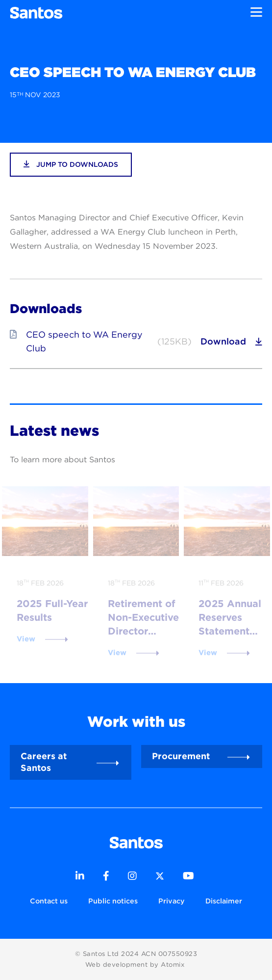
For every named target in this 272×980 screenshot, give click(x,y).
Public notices (113, 901)
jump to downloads (71, 164)
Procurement (181, 756)
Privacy (172, 901)
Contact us (49, 901)
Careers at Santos (44, 762)
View (26, 639)
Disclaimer (224, 901)
